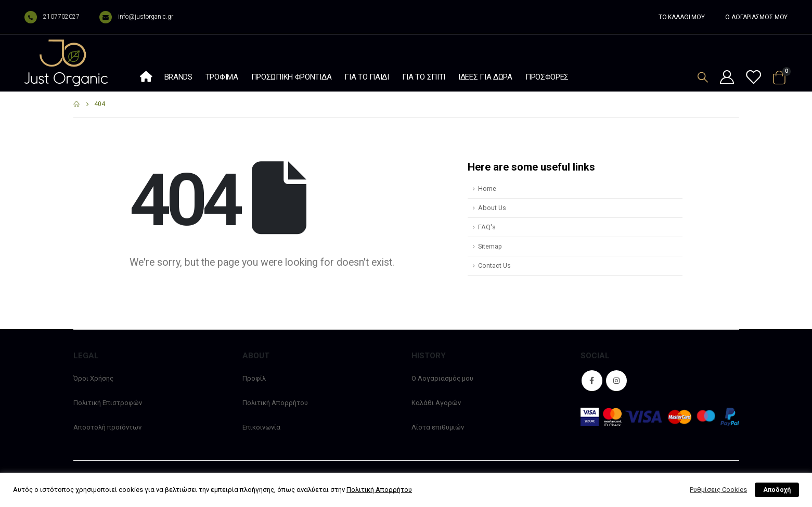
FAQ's (487, 227)
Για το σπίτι (424, 77)
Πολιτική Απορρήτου (275, 403)
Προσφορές (547, 77)
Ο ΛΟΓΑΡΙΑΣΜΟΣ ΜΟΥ (756, 17)
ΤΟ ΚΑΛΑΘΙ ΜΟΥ (681, 17)
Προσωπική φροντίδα (292, 77)
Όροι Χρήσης (93, 378)
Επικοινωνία (261, 427)
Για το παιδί (366, 77)
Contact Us (494, 265)
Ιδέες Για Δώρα (485, 77)
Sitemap (490, 246)
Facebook (592, 381)
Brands (178, 77)
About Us (492, 208)
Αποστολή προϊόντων (107, 427)
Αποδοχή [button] (777, 490)
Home (487, 188)
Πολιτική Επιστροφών (108, 403)
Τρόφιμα (222, 77)
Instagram (616, 381)
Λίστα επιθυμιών (438, 427)
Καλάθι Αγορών (436, 403)
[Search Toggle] (703, 77)
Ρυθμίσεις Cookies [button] (718, 490)
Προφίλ (254, 378)
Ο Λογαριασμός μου (442, 378)
